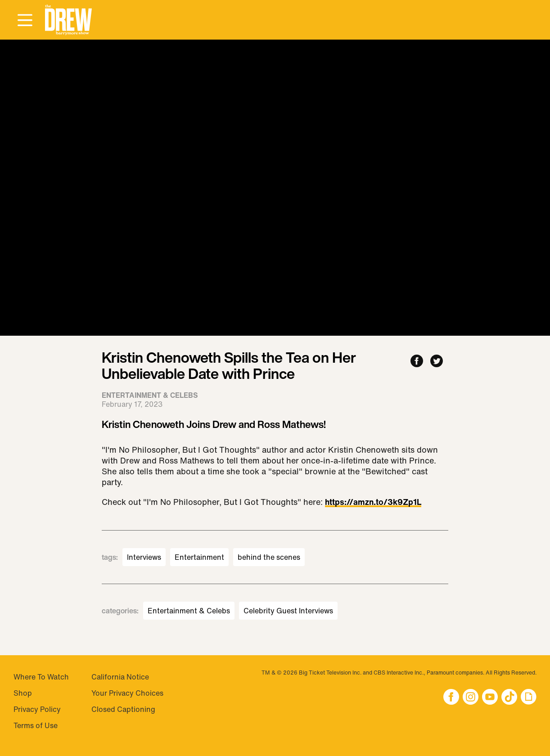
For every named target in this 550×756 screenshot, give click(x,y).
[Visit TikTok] (509, 698)
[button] (68, 20)
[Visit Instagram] (471, 698)
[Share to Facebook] (417, 362)
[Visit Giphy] (529, 698)
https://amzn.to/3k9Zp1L (373, 503)
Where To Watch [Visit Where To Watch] (41, 677)
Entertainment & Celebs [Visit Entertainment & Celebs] (189, 611)
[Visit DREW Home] (68, 20)
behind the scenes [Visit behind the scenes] (269, 557)
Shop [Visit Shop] (23, 693)
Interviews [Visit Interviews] (144, 557)
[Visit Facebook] (451, 698)
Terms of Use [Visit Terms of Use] (36, 725)
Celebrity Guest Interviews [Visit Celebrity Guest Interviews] (288, 611)
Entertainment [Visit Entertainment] (199, 557)
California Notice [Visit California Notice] (120, 677)
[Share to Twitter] (437, 362)
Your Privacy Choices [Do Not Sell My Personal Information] (127, 693)
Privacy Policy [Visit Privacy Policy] (37, 709)
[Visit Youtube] (490, 698)
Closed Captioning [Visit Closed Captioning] (123, 709)
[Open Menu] (25, 21)
